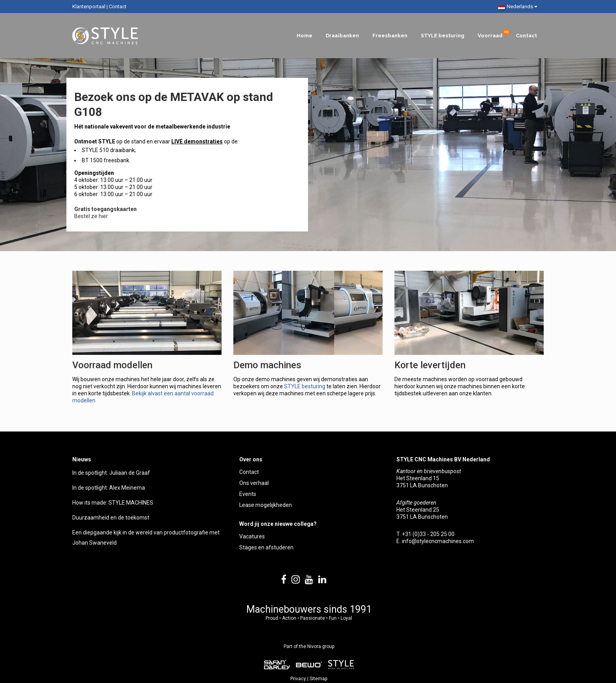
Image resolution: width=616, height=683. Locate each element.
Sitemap (318, 679)
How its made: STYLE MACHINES (113, 503)
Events (248, 494)
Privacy (298, 679)
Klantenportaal (89, 6)
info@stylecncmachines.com (438, 541)
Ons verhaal (254, 483)
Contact (118, 6)
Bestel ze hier (91, 216)
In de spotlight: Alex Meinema (109, 488)
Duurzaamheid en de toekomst (111, 518)
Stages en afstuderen (266, 547)
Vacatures (252, 536)
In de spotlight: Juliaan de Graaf (111, 473)
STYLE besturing (305, 386)
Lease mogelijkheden (266, 505)
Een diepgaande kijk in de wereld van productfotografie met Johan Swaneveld (146, 538)
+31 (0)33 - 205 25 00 (428, 534)
